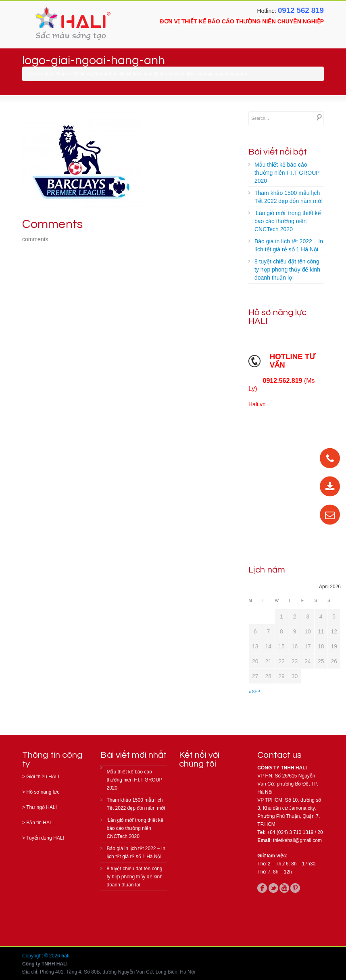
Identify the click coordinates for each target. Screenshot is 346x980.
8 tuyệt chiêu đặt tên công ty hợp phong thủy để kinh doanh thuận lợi (287, 270)
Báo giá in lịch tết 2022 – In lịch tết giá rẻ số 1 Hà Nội (289, 245)
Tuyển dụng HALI (45, 838)
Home (62, 74)
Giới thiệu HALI (43, 777)
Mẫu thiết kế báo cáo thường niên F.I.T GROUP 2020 (287, 173)
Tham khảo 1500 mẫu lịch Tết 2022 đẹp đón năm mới (289, 197)
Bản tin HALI (40, 823)
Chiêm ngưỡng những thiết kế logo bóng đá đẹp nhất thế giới (133, 74)
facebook (262, 888)
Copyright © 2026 (42, 956)
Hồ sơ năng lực (43, 792)
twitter (273, 888)
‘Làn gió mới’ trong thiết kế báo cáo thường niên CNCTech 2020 (288, 221)
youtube (284, 888)
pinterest (295, 888)
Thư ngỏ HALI (42, 807)
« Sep (254, 692)
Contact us (279, 755)
